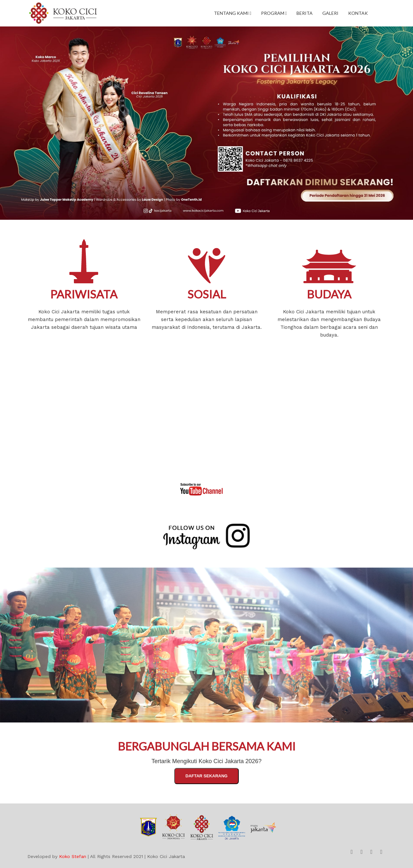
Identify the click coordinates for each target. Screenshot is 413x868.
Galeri (330, 13)
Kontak (358, 13)
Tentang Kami (233, 13)
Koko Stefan (73, 856)
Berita (305, 13)
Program (274, 13)
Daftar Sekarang (206, 776)
